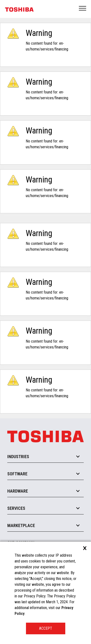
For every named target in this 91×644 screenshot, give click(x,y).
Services (16, 508)
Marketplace (21, 525)
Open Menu (83, 9)
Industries (18, 457)
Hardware (18, 491)
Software (17, 474)
